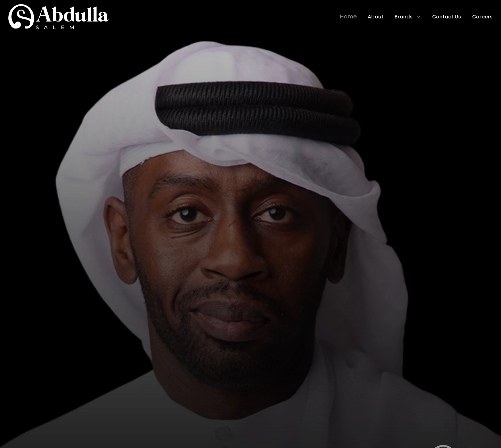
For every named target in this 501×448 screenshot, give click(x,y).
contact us (447, 17)
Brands (408, 17)
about (376, 17)
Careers (482, 17)
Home (348, 17)
